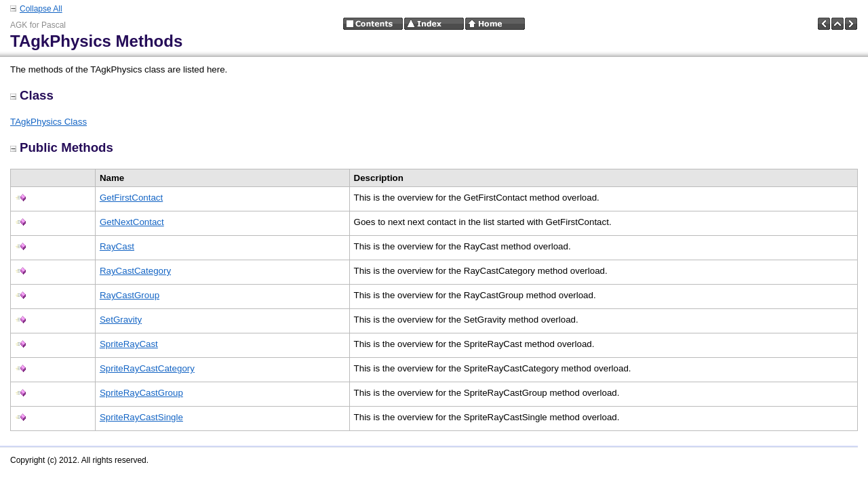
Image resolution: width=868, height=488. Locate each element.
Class (32, 95)
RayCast (117, 246)
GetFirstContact (131, 198)
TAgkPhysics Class (48, 122)
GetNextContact (132, 222)
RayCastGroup (130, 295)
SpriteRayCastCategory (147, 368)
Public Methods (62, 147)
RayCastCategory (135, 271)
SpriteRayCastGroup (141, 393)
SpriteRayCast (129, 344)
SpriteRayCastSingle (141, 417)
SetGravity (121, 320)
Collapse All (41, 9)
